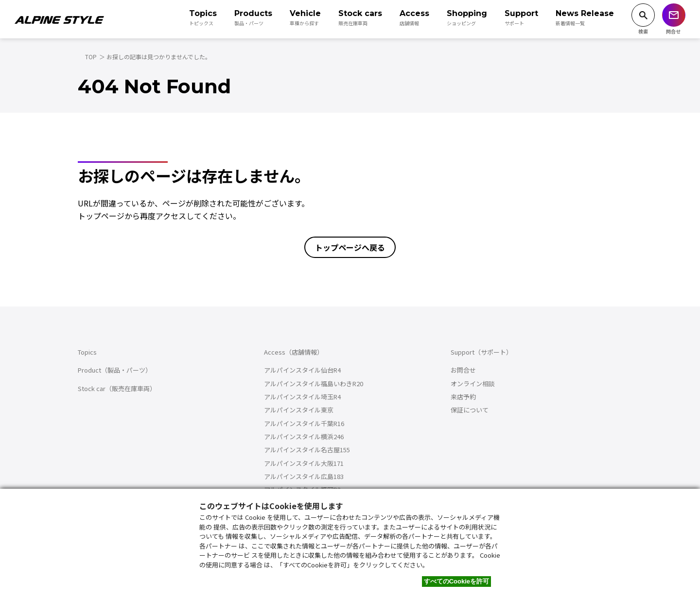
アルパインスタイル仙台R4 (302, 370)
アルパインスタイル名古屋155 (307, 450)
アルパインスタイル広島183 (304, 476)
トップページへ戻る (350, 247)
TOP (91, 57)
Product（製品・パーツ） (115, 370)
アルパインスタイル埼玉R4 (302, 397)
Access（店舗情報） (294, 352)
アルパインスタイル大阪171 (304, 463)
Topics (87, 352)
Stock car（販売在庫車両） (117, 388)
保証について (470, 410)
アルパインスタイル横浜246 (304, 436)
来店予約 (463, 397)
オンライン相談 (473, 384)
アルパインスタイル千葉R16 (304, 423)
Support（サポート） (481, 352)
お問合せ (463, 370)
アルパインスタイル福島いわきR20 (314, 384)
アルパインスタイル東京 (299, 410)
